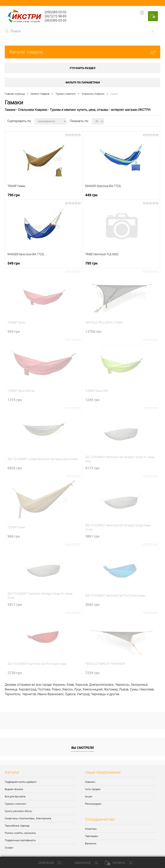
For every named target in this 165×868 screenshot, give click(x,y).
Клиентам (91, 829)
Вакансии (91, 843)
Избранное (84, 863)
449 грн (91, 195)
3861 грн (92, 536)
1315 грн (15, 400)
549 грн (14, 263)
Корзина (119, 863)
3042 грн (92, 604)
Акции (89, 796)
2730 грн (15, 673)
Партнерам (91, 836)
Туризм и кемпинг (15, 804)
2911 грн (15, 604)
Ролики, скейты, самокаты (20, 833)
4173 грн (92, 468)
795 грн (14, 195)
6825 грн (15, 468)
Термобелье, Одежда (17, 826)
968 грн (14, 536)
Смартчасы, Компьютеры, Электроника (28, 818)
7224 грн (92, 673)
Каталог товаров (82, 52)
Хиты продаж (93, 789)
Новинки (90, 782)
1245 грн (92, 400)
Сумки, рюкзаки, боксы (18, 811)
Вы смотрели (82, 748)
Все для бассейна (15, 796)
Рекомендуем (93, 804)
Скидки (9, 848)
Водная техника (14, 789)
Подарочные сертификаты (20, 840)
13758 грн (93, 331)
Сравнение (47, 863)
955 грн (14, 331)
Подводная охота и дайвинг (21, 782)
